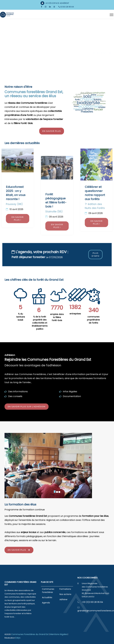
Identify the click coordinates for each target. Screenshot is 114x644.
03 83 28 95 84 (66, 7)
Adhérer (63, 599)
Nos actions (65, 594)
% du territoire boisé (21, 317)
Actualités (47, 597)
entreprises (75, 314)
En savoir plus (52, 131)
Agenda (46, 603)
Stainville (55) (54, 273)
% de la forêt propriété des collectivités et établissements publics (40, 323)
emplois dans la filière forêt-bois (57, 317)
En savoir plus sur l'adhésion (27, 407)
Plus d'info (95, 254)
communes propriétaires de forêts (93, 320)
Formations (65, 589)
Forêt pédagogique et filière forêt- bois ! (56, 262)
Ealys (18, 638)
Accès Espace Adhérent (55, 3)
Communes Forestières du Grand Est (30, 634)
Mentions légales (59, 634)
